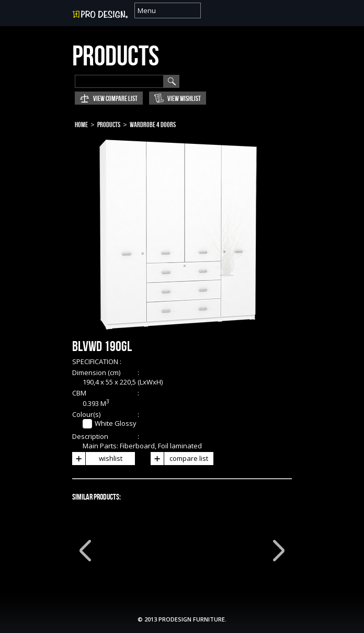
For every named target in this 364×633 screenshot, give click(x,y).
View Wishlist (184, 99)
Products (109, 125)
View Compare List (115, 99)
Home (81, 125)
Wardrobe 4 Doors (153, 125)
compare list (179, 459)
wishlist (97, 459)
